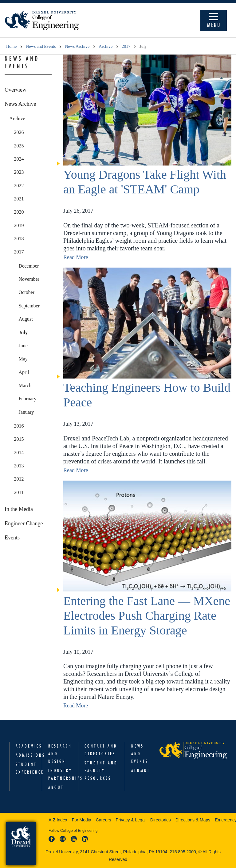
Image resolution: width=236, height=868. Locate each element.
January (26, 412)
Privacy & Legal (131, 820)
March (25, 385)
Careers (104, 820)
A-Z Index (58, 820)
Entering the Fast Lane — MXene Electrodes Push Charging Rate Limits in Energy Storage (147, 616)
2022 (19, 186)
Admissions (30, 755)
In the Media (19, 509)
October (27, 292)
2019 (19, 225)
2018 (19, 239)
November (29, 279)
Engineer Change (24, 523)
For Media (82, 820)
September (29, 306)
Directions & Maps (193, 820)
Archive (106, 46)
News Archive (77, 46)
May (23, 359)
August (26, 319)
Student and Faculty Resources (101, 771)
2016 (19, 426)
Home (11, 46)
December (29, 266)
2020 (19, 212)
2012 (19, 479)
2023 (19, 172)
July (23, 332)
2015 (19, 439)
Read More (76, 257)
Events (12, 538)
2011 (19, 492)
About (56, 787)
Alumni (140, 771)
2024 (19, 159)
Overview (16, 90)
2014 (19, 453)
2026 (19, 132)
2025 (19, 146)
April (24, 372)
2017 (126, 46)
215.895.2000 (183, 852)
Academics (29, 746)
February (28, 399)
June (23, 346)
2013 (19, 466)
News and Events (41, 46)
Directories (161, 820)
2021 (19, 199)
